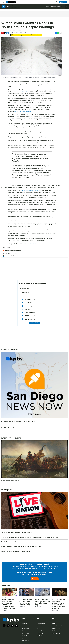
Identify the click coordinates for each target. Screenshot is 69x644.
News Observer (25, 92)
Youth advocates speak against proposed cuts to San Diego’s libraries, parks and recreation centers (9, 604)
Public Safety (55, 598)
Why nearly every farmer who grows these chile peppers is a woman (21, 547)
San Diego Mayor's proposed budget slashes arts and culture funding (25, 602)
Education (4, 598)
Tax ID (54, 631)
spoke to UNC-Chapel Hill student (30, 190)
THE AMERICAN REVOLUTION (10, 481)
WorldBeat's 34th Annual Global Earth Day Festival (16, 432)
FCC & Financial (25, 628)
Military (37, 598)
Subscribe (34, 323)
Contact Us (39, 626)
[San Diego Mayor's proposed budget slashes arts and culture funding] (26, 592)
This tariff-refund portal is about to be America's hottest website (20, 542)
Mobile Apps (24, 631)
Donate (35, 579)
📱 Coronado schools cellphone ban (12, 256)
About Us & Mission (26, 621)
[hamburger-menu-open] (3, 2)
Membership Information (58, 626)
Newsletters (24, 623)
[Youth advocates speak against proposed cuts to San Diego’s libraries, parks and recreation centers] (10, 592)
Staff (23, 638)
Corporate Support (56, 621)
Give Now (63, 2)
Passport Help (40, 633)
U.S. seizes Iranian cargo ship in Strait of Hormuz (16, 551)
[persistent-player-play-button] (4, 7)
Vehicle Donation (56, 633)
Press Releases (25, 633)
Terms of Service (25, 641)
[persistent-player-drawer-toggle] (67, 7)
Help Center (40, 636)
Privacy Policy (25, 636)
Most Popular (7, 490)
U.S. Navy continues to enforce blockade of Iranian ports (18, 422)
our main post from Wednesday (23, 111)
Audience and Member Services (44, 621)
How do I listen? (41, 631)
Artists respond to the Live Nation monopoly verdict (17, 533)
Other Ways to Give (57, 628)
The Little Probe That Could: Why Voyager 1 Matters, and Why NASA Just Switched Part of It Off (30, 537)
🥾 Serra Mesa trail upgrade (10, 253)
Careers (24, 626)
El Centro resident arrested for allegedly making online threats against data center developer (59, 604)
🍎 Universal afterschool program (12, 251)
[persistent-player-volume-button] (8, 7)
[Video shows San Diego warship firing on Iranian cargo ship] (43, 592)
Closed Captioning (41, 623)
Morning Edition (15, 7)
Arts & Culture (22, 598)
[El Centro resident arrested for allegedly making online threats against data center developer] (59, 592)
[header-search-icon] (56, 2)
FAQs (38, 628)
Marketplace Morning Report (56, 7)
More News (7, 586)
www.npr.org (33, 244)
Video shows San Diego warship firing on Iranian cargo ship (42, 602)
